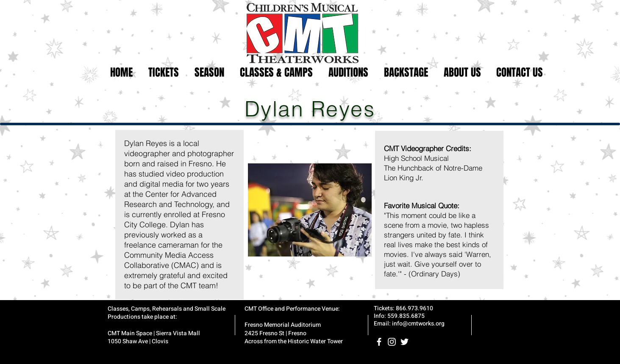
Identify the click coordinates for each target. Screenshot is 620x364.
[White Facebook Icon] (379, 342)
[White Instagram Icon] (392, 342)
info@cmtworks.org (418, 324)
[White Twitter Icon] (405, 342)
